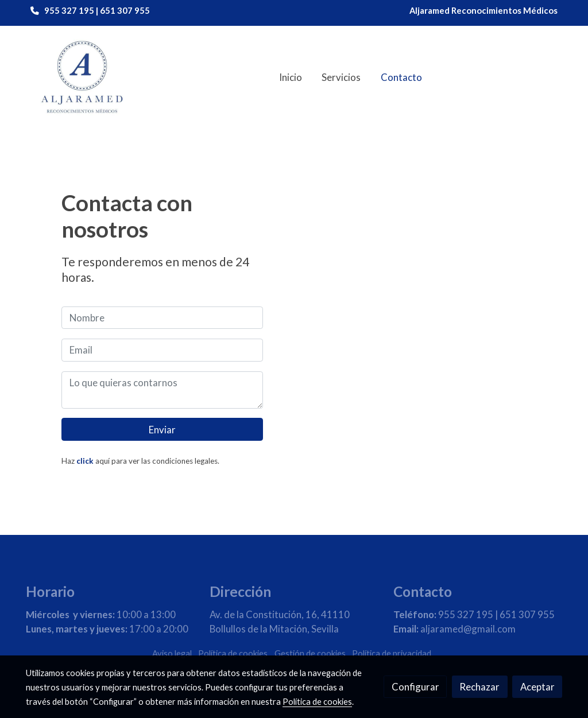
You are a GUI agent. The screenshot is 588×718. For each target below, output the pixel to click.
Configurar (415, 687)
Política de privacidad (392, 653)
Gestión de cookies (310, 653)
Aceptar (537, 687)
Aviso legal (172, 653)
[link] (82, 77)
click (85, 461)
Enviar (162, 430)
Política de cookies (233, 653)
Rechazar (479, 687)
